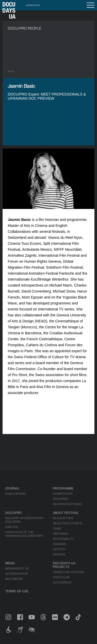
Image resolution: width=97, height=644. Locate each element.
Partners (60, 534)
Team (57, 528)
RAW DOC (12, 527)
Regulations (63, 518)
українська (33, 5)
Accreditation (17, 574)
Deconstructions (67, 504)
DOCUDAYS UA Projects (64, 565)
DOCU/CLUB (61, 577)
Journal (12, 489)
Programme (63, 489)
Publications (16, 494)
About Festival (66, 513)
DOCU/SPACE (62, 582)
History (59, 549)
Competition (63, 494)
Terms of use (17, 591)
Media (10, 563)
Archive (59, 554)
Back (11, 71)
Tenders (60, 544)
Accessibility (63, 539)
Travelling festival (69, 572)
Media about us (17, 568)
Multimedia (14, 579)
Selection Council (68, 523)
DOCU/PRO (60, 499)
